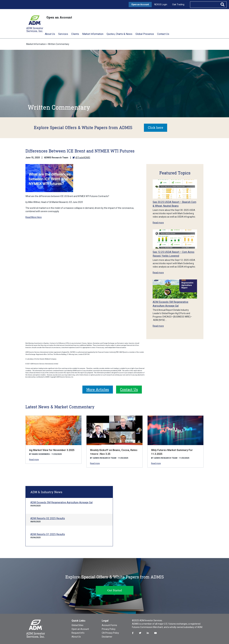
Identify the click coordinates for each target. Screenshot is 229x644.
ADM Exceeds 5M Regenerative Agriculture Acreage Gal (61, 502)
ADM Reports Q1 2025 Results (48, 534)
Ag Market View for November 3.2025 (52, 450)
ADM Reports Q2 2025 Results (48, 518)
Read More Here (34, 217)
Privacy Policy (109, 629)
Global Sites (77, 625)
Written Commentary (59, 44)
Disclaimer (107, 637)
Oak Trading (178, 4)
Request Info (78, 633)
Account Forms (109, 625)
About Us (76, 637)
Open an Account (140, 4)
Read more (158, 222)
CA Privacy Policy (110, 633)
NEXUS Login (161, 4)
